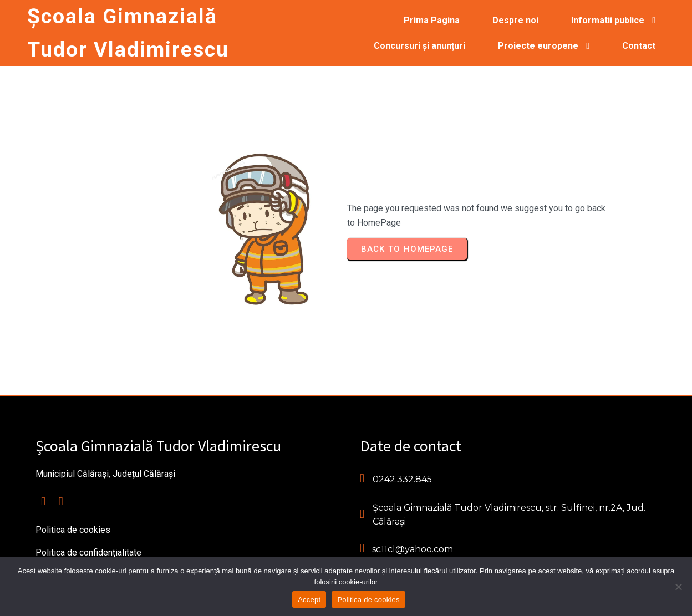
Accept (309, 600)
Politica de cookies (368, 600)
